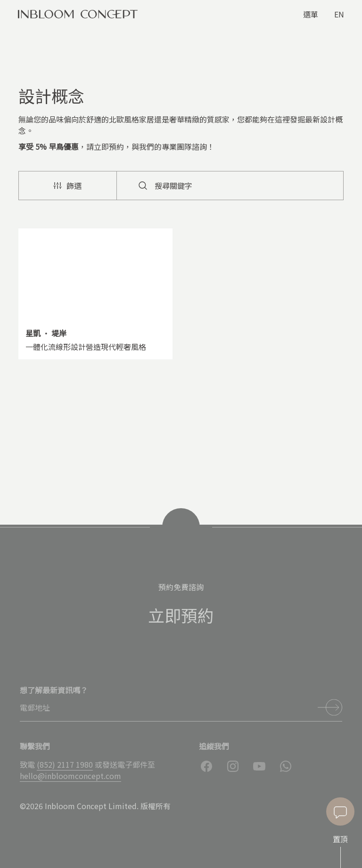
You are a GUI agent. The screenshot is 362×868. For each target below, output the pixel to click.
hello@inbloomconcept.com (70, 776)
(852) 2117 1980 (65, 764)
